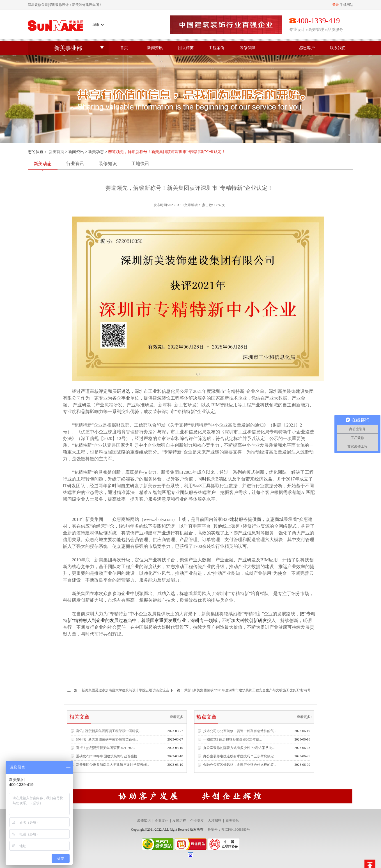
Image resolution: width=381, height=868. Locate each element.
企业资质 (197, 821)
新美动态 (96, 152)
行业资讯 (75, 164)
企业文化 (162, 821)
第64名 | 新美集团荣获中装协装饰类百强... (107, 739)
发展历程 (179, 821)
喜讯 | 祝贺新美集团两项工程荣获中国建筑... (109, 731)
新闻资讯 (155, 48)
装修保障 (247, 48)
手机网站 (346, 5)
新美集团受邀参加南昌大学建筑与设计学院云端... (113, 765)
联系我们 (338, 48)
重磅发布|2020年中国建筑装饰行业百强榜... (108, 756)
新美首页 (56, 152)
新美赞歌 (232, 821)
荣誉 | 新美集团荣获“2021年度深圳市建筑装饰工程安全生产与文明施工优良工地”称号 (248, 690)
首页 (124, 48)
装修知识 (108, 164)
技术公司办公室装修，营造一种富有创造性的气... (240, 731)
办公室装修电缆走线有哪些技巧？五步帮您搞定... (240, 756)
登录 (336, 5)
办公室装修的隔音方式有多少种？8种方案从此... (239, 748)
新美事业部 (68, 48)
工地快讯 (140, 164)
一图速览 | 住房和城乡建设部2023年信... (232, 739)
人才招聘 (215, 821)
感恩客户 (307, 48)
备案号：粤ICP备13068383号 (229, 830)
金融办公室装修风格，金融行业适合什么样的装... (240, 765)
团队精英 (186, 48)
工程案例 (217, 48)
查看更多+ (177, 717)
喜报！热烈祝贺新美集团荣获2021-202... (106, 748)
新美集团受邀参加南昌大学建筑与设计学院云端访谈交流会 (126, 690)
